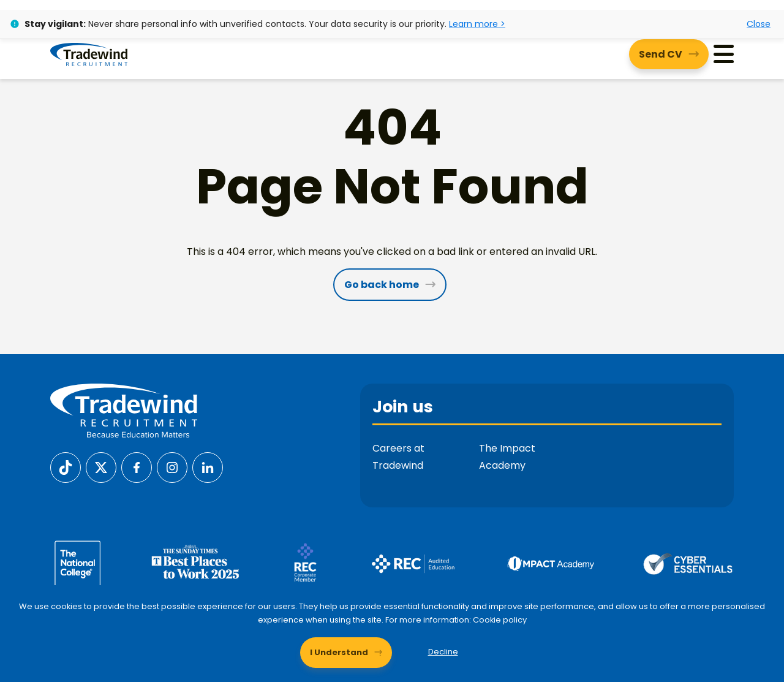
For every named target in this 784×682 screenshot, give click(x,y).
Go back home (382, 285)
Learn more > (477, 24)
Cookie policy (499, 620)
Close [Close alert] (759, 24)
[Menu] (724, 54)
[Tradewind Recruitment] (89, 54)
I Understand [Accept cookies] (339, 652)
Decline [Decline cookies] (443, 652)
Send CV (661, 54)
